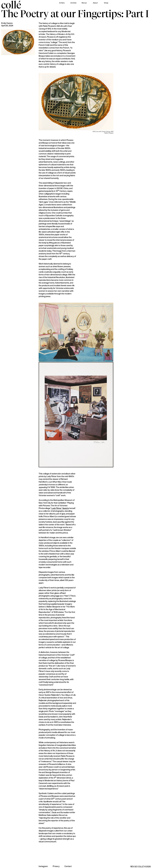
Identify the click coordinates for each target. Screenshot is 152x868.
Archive (73, 3)
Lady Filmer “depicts (60, 508)
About (95, 3)
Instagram (43, 866)
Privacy (56, 866)
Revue (84, 3)
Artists (62, 3)
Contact (68, 866)
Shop (106, 3)
